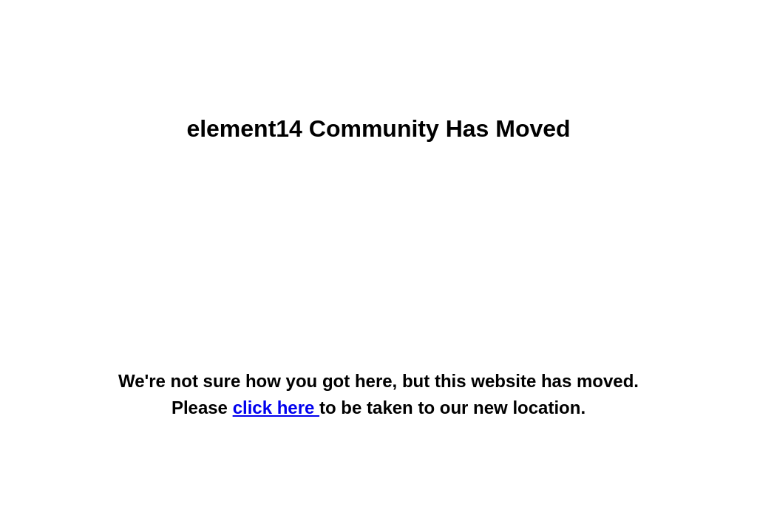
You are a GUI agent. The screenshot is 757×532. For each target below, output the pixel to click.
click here (276, 407)
